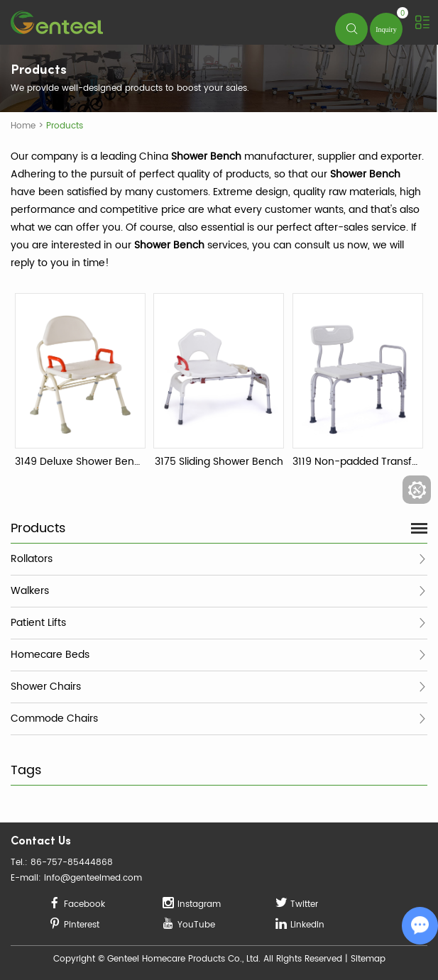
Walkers (30, 591)
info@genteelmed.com (93, 878)
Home (23, 126)
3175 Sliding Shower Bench (219, 462)
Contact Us (41, 842)
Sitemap (368, 959)
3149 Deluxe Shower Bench (80, 462)
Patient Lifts (38, 623)
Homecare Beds (50, 655)
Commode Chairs (54, 719)
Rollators (32, 559)
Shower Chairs (46, 687)
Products (65, 126)
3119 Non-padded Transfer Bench (358, 462)
